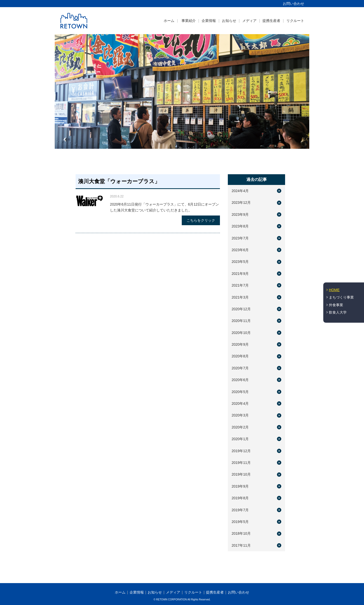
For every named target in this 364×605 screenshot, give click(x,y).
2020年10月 (241, 333)
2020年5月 (240, 392)
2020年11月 (241, 321)
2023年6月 (240, 250)
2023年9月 (240, 214)
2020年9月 (240, 344)
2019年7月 (240, 510)
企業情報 (209, 21)
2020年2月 (240, 427)
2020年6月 (240, 380)
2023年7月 (240, 238)
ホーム (169, 21)
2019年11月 (241, 463)
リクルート (295, 21)
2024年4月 (240, 191)
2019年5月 (240, 522)
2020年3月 (240, 415)
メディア (249, 21)
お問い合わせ (293, 4)
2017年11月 (241, 545)
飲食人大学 (338, 312)
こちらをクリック (201, 220)
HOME (334, 290)
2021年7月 (240, 285)
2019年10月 (241, 474)
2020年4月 (240, 404)
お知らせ (229, 21)
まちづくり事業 (341, 297)
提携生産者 (271, 21)
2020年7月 (240, 368)
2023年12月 (241, 203)
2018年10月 (241, 533)
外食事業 (336, 305)
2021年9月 (240, 274)
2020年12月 (241, 309)
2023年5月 (240, 262)
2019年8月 (240, 498)
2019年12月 (241, 451)
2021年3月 (240, 297)
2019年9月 (240, 486)
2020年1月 (240, 439)
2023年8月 (240, 226)
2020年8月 (240, 356)
